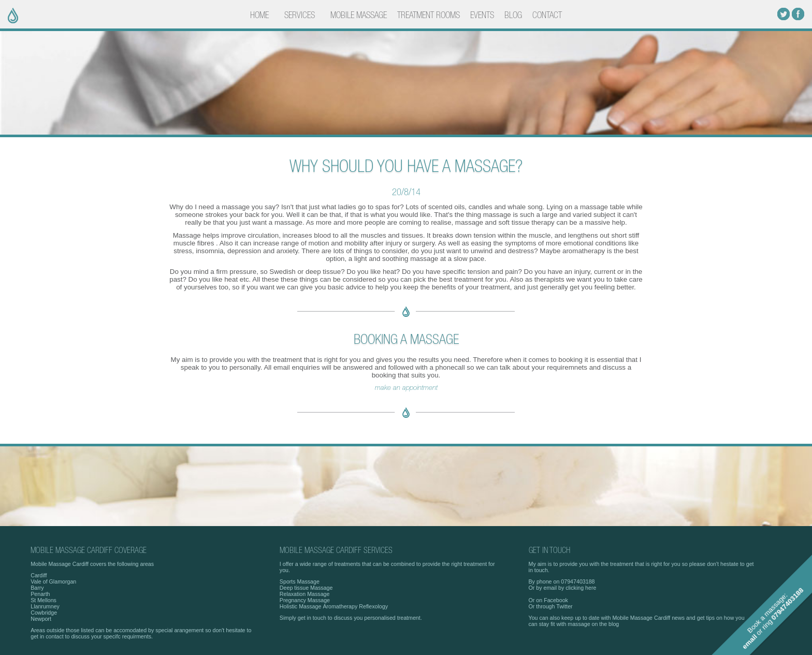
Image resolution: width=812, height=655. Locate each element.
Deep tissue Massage (306, 588)
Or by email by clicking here (563, 588)
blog (614, 624)
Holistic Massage (301, 606)
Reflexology (373, 606)
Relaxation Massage (305, 594)
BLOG (513, 16)
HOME (259, 16)
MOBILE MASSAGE (359, 16)
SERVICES (300, 16)
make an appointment (406, 388)
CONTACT (547, 16)
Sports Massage (300, 581)
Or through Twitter (551, 606)
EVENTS (482, 16)
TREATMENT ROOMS (429, 16)
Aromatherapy (340, 606)
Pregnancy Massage (305, 600)
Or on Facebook (548, 600)
